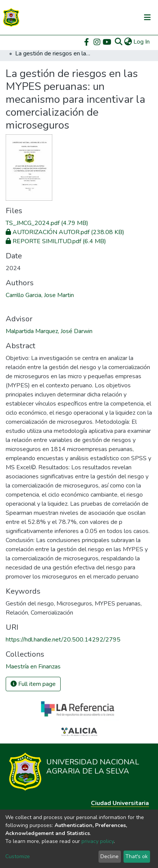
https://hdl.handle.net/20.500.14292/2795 (63, 640)
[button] (128, 42)
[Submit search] (118, 42)
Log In (142, 42)
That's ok (137, 856)
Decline (110, 856)
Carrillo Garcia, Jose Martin (40, 295)
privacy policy (98, 841)
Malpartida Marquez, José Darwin (49, 331)
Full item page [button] (33, 684)
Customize (18, 856)
